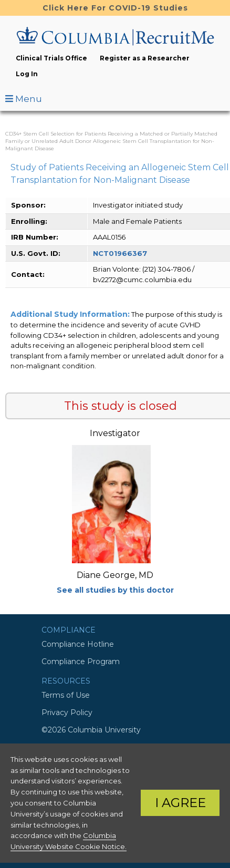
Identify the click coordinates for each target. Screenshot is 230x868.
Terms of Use (66, 695)
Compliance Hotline (78, 644)
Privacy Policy (67, 712)
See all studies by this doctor (115, 590)
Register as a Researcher (145, 58)
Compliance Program (81, 662)
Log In (27, 74)
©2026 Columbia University (91, 730)
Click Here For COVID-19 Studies (115, 8)
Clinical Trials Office (51, 58)
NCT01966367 (120, 253)
